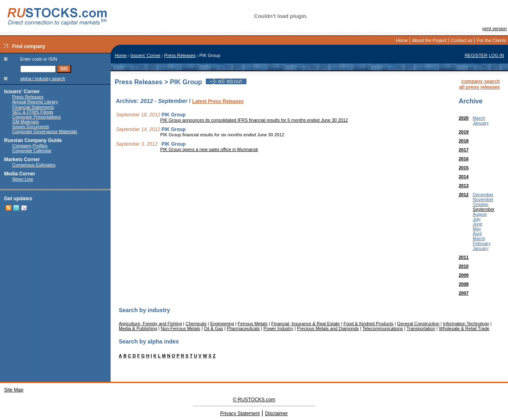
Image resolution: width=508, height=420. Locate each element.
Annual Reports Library (35, 102)
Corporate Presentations (36, 117)
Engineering (222, 324)
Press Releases (28, 97)
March (479, 118)
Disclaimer (277, 413)
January (481, 123)
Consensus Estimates (34, 165)
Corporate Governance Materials (45, 131)
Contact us (462, 40)
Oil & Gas (213, 328)
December (483, 195)
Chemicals (196, 324)
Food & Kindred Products (368, 324)
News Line (23, 179)
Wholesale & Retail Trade (464, 328)
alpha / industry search (43, 79)
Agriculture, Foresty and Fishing (150, 324)
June (477, 224)
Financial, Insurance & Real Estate (306, 324)
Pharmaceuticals (243, 328)
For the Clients (491, 40)
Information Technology (466, 324)
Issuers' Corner (22, 92)
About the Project (429, 40)
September (484, 209)
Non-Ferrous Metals (180, 328)
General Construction (418, 324)
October (481, 204)
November (483, 199)
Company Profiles (30, 146)
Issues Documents (31, 127)
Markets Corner (22, 160)
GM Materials (25, 122)
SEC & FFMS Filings (33, 112)
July (477, 219)
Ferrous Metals (252, 324)
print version (495, 28)
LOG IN (496, 55)
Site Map (14, 390)
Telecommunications (383, 328)
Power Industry (278, 328)
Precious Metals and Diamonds (328, 328)
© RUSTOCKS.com (254, 400)
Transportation (421, 328)
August (480, 214)
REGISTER (476, 55)
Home (402, 40)
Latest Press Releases (218, 101)
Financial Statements (33, 107)
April (477, 234)
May (477, 229)
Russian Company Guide (33, 140)
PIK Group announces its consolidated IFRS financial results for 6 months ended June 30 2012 (254, 120)
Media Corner (20, 174)
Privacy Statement (240, 413)
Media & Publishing (138, 328)
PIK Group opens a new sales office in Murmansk (209, 149)
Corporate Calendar (32, 151)
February (482, 243)
